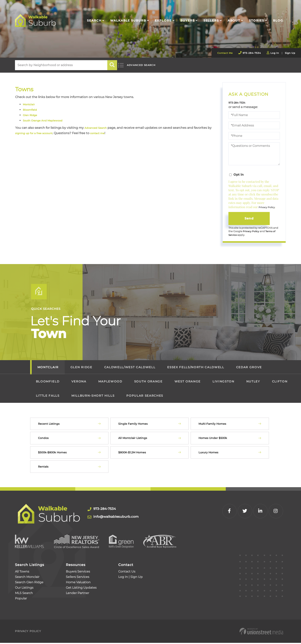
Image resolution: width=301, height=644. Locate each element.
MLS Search (24, 594)
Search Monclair (27, 578)
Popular (21, 600)
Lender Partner (77, 594)
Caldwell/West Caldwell (130, 368)
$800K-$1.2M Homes (132, 454)
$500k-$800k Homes (52, 454)
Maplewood (110, 383)
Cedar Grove (249, 368)
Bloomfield (31, 110)
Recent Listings (49, 425)
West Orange (188, 383)
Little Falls (48, 397)
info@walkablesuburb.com (120, 518)
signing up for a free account (42, 133)
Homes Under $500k (213, 439)
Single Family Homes (133, 425)
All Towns (22, 573)
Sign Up (290, 53)
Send (249, 219)
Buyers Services (78, 573)
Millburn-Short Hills (93, 397)
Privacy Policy (267, 208)
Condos (43, 439)
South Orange (148, 383)
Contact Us (127, 573)
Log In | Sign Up (130, 578)
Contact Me (225, 53)
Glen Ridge (31, 115)
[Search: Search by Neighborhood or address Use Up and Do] (61, 65)
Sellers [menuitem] (211, 20)
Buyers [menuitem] (187, 20)
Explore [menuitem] (163, 20)
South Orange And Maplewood (47, 120)
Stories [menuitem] (257, 20)
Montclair (30, 104)
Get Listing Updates (81, 589)
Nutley (253, 383)
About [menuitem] (234, 20)
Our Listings (24, 589)
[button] (112, 65)
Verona (79, 383)
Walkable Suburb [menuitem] (128, 20)
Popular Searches (145, 397)
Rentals (43, 468)
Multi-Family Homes (212, 425)
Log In (275, 53)
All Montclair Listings (133, 439)
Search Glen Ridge (29, 583)
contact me (112, 133)
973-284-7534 (252, 53)
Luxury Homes (208, 454)
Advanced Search (145, 65)
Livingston (223, 383)
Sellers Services (78, 578)
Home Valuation (78, 583)
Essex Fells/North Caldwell (196, 368)
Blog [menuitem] (278, 20)
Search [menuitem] (94, 20)
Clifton (280, 383)
